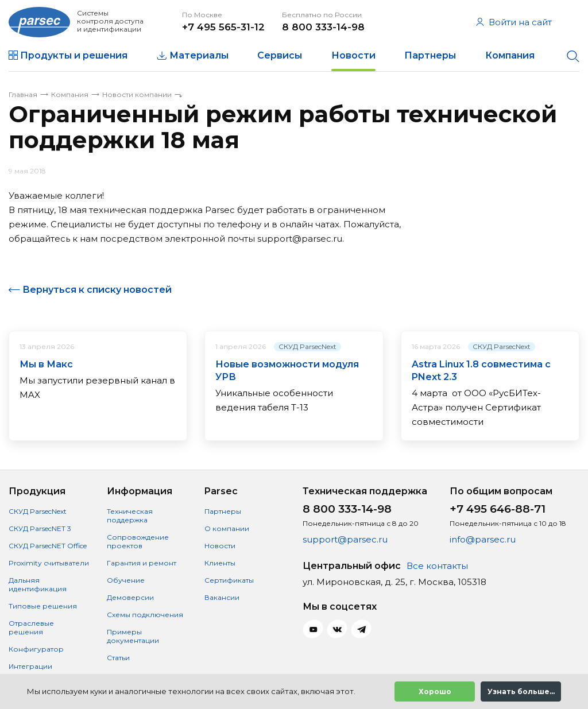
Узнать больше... (521, 691)
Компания (510, 55)
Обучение (126, 580)
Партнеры (430, 55)
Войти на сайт (514, 22)
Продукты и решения (74, 55)
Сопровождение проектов (138, 541)
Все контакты (437, 566)
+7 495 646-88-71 (498, 509)
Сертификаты (229, 580)
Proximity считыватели (49, 563)
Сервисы (280, 55)
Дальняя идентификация (38, 584)
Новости (353, 55)
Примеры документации (133, 636)
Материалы (199, 55)
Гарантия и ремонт (142, 563)
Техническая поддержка (130, 516)
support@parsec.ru (345, 539)
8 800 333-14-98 (323, 27)
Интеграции (30, 666)
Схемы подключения (145, 615)
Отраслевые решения (31, 627)
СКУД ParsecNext (307, 346)
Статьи (118, 658)
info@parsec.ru (483, 539)
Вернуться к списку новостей (97, 290)
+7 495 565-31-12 (223, 27)
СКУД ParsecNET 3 (40, 528)
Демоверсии (130, 597)
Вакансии (222, 597)
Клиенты (220, 563)
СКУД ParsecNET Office (48, 546)
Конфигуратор (36, 649)
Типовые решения (43, 606)
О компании (227, 528)
